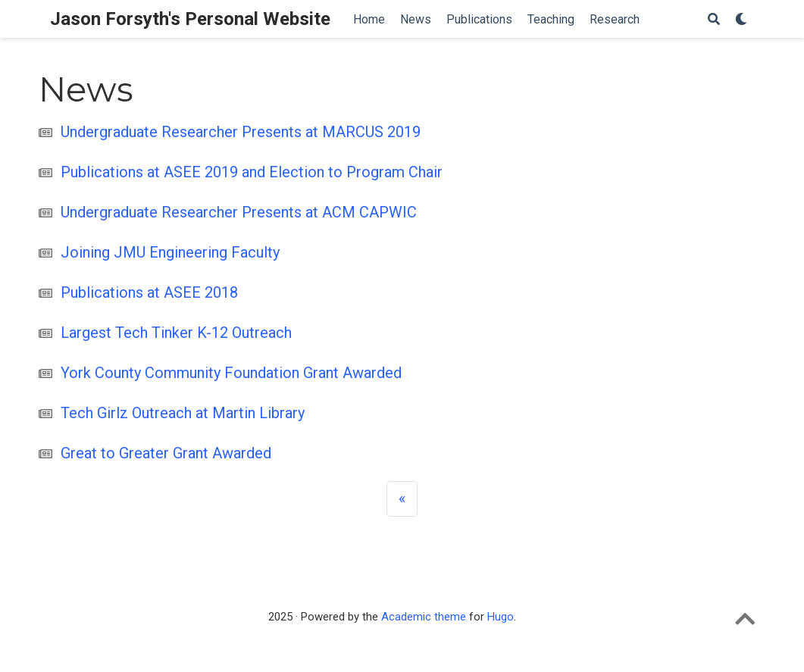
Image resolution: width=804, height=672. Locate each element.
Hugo (501, 617)
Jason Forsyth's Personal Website (190, 19)
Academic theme (424, 617)
